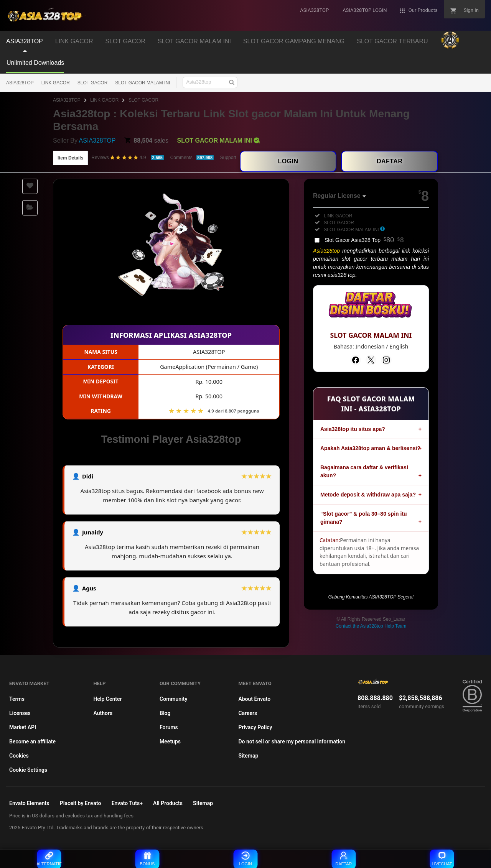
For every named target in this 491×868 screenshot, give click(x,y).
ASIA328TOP (20, 83)
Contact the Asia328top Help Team (371, 626)
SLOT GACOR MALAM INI (143, 83)
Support (228, 158)
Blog (165, 713)
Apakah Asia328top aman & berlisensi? (370, 448)
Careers (248, 713)
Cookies (19, 756)
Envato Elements (29, 803)
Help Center (107, 699)
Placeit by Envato (81, 803)
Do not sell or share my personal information (292, 741)
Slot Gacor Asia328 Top (364, 240)
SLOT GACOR (92, 83)
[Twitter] (371, 360)
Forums (169, 727)
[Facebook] (356, 360)
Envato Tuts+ (127, 803)
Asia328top (326, 251)
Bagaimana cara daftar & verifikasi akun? (364, 471)
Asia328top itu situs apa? (353, 429)
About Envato (254, 699)
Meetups (170, 741)
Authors (103, 713)
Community (173, 699)
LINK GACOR (56, 83)
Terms (17, 699)
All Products (168, 803)
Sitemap (248, 756)
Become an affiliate (32, 741)
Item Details (70, 158)
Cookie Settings (28, 770)
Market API (23, 727)
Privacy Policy (255, 727)
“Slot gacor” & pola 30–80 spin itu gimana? (364, 518)
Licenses (20, 713)
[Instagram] (386, 360)
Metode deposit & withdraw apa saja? (368, 495)
